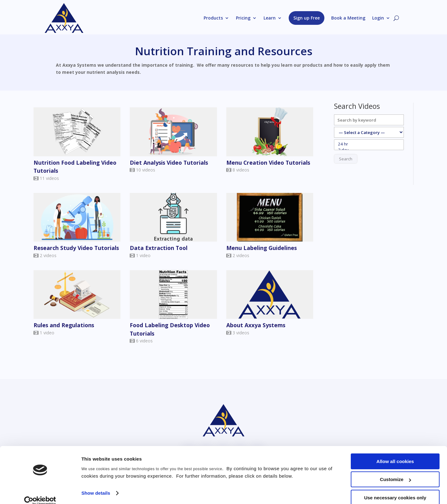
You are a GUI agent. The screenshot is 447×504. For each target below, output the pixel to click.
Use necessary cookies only (395, 489)
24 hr (369, 144)
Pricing (243, 18)
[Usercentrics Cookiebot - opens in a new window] (40, 492)
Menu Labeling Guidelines (262, 248)
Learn (270, 18)
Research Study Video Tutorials (76, 248)
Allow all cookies (395, 452)
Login (378, 18)
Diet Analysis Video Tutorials (169, 163)
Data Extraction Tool (159, 248)
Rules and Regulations (64, 325)
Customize (395, 471)
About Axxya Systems (256, 325)
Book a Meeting (348, 18)
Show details (96, 484)
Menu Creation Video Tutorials (268, 163)
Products (213, 18)
